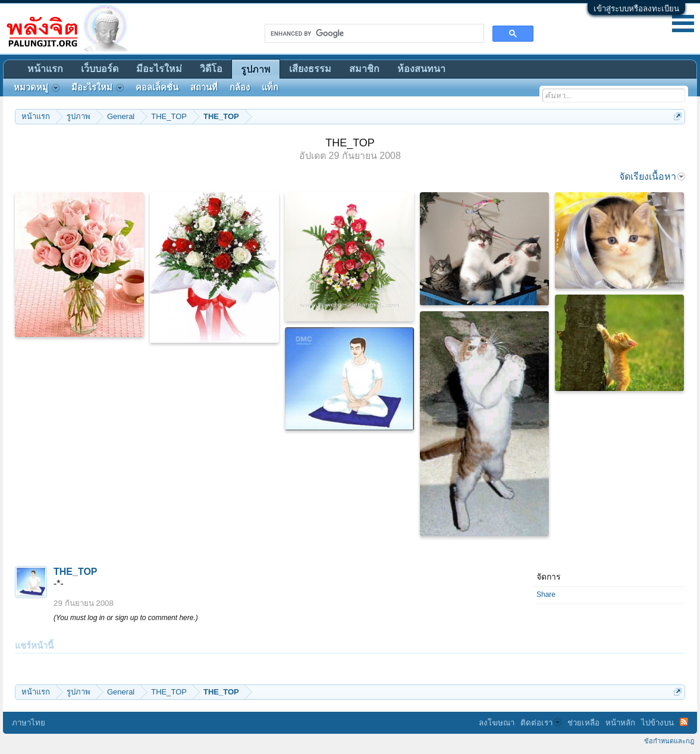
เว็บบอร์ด (100, 69)
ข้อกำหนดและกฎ (669, 741)
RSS (684, 722)
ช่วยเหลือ (583, 723)
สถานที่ (204, 87)
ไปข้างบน (657, 723)
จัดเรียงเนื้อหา (652, 176)
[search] (373, 33)
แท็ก (270, 87)
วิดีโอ (211, 69)
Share (546, 595)
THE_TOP (76, 572)
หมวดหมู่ (37, 87)
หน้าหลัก (620, 723)
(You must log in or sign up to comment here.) (126, 618)
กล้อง (240, 87)
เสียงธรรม (310, 69)
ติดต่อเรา (541, 723)
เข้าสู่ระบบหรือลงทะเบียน (636, 9)
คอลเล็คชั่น (157, 87)
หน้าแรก (45, 69)
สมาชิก (364, 69)
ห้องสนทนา (421, 69)
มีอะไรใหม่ (159, 69)
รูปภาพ (256, 69)
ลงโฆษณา (497, 723)
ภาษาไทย (29, 723)
